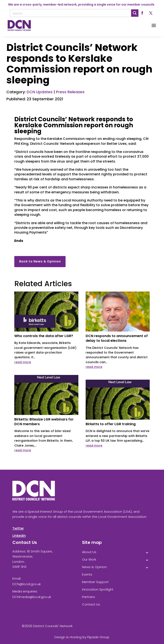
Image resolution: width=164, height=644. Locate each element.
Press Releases (70, 92)
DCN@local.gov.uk (27, 584)
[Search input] (71, 13)
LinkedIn (19, 536)
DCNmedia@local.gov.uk (32, 597)
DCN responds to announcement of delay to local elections (117, 338)
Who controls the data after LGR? (44, 336)
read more (23, 362)
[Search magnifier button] (135, 13)
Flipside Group (98, 637)
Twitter (18, 528)
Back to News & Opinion (40, 261)
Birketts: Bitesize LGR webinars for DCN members (44, 422)
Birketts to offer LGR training (111, 424)
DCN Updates (40, 92)
